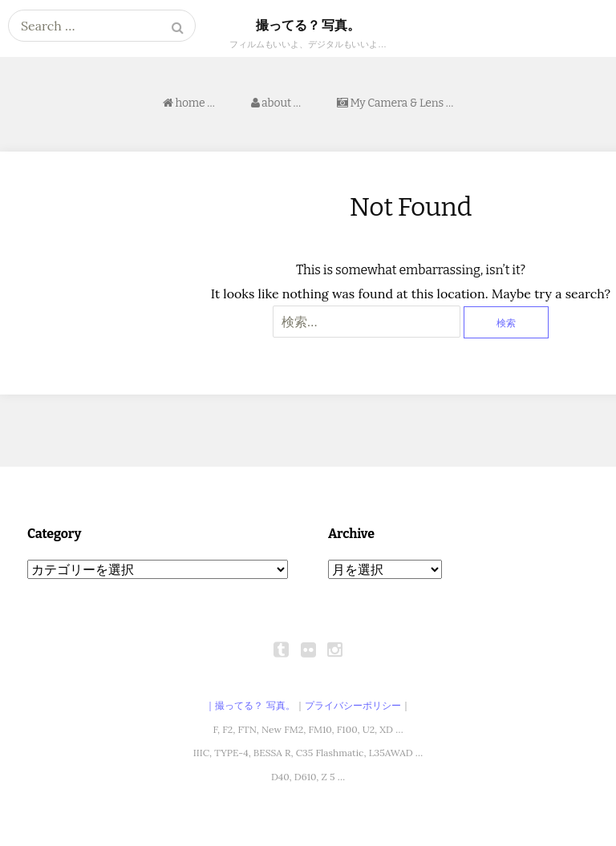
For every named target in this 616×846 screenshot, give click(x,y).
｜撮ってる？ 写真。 (250, 705)
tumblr (282, 650)
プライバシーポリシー (353, 705)
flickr (308, 650)
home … (189, 103)
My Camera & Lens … (395, 103)
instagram (334, 650)
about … (276, 103)
